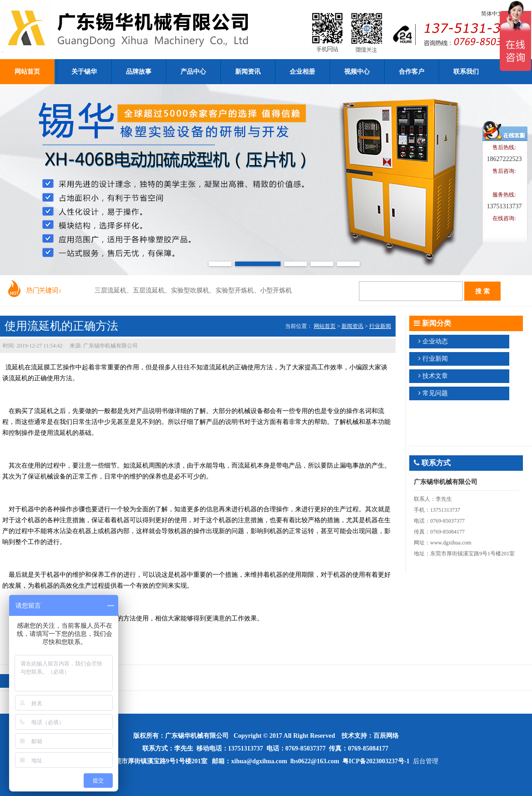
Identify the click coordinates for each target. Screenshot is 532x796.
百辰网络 (386, 736)
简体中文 (492, 14)
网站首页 (325, 326)
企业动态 (435, 341)
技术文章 (435, 376)
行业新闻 (380, 326)
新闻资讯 (352, 326)
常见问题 (435, 393)
